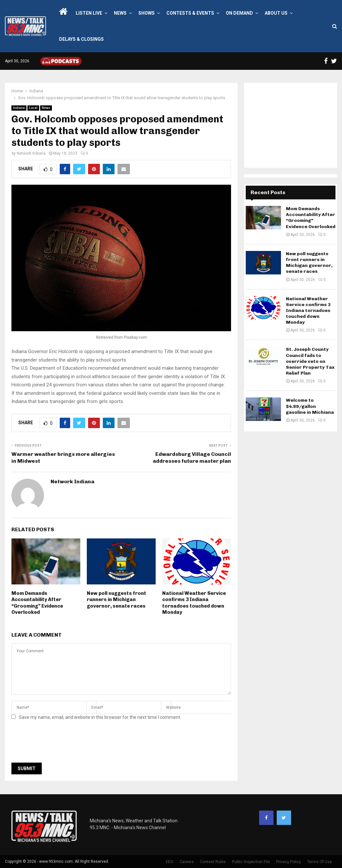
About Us (276, 13)
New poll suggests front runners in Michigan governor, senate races (117, 600)
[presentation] (61, 743)
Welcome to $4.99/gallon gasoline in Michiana (310, 406)
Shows (147, 13)
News (120, 13)
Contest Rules (213, 862)
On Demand (239, 13)
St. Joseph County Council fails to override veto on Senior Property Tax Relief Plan (310, 361)
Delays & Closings (81, 39)
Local (33, 108)
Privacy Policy (288, 862)
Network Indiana (31, 153)
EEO (170, 862)
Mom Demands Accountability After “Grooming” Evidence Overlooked (37, 603)
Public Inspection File (251, 862)
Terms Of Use (319, 862)
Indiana (19, 108)
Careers (187, 862)
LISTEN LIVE (89, 13)
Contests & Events (190, 13)
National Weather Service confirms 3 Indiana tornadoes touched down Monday (194, 603)
